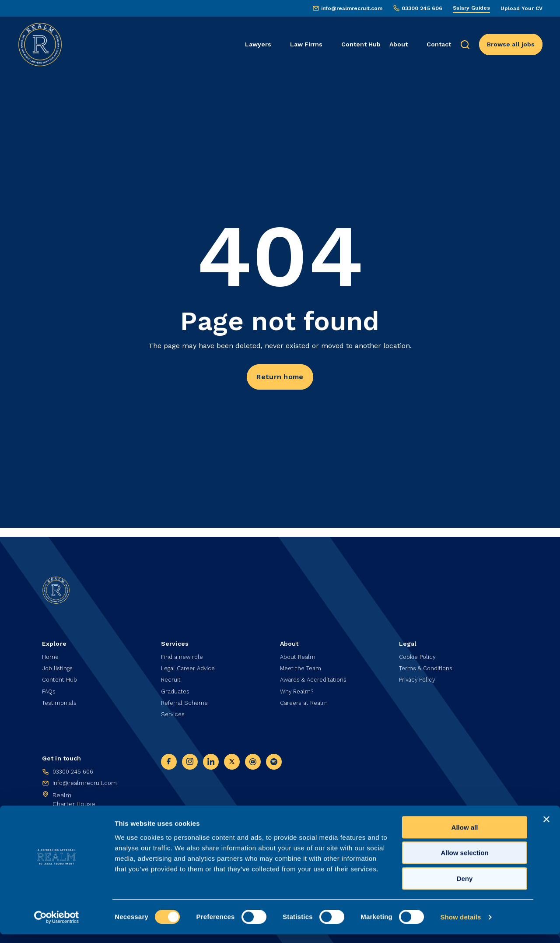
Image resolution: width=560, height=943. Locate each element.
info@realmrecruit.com (352, 8)
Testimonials (61, 700)
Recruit (171, 676)
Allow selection (464, 862)
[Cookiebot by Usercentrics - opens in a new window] (57, 926)
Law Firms (306, 44)
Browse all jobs (511, 44)
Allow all (465, 836)
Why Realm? (298, 688)
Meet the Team (303, 664)
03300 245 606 (422, 8)
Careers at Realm (306, 700)
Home (51, 651)
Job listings (59, 664)
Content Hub (361, 44)
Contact (439, 44)
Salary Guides (471, 8)
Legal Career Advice (191, 664)
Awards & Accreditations (316, 676)
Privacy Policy (418, 676)
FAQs (50, 688)
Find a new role (184, 651)
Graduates (177, 688)
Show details (460, 926)
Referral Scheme (186, 700)
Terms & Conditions (428, 664)
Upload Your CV (521, 8)
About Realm (299, 651)
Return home (280, 378)
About (399, 44)
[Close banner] (546, 828)
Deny (465, 887)
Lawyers (258, 44)
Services (174, 713)
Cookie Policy (418, 651)
